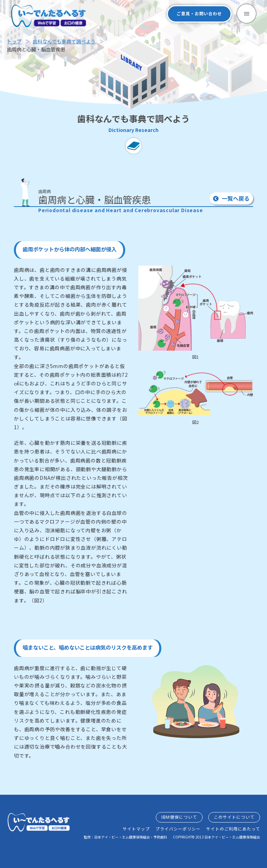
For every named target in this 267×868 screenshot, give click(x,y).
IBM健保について (179, 817)
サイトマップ (136, 829)
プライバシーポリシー (178, 829)
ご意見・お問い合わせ (199, 14)
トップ (14, 41)
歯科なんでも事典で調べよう (64, 41)
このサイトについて (234, 817)
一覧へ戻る (231, 198)
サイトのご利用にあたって (233, 829)
